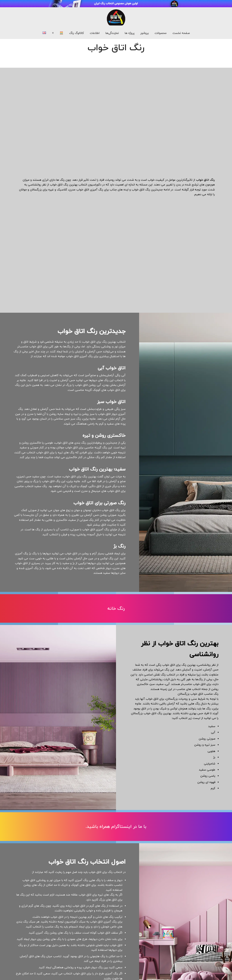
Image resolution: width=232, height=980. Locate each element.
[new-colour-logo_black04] (116, 17)
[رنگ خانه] (116, 609)
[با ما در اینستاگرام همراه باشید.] (116, 827)
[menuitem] (181, 33)
